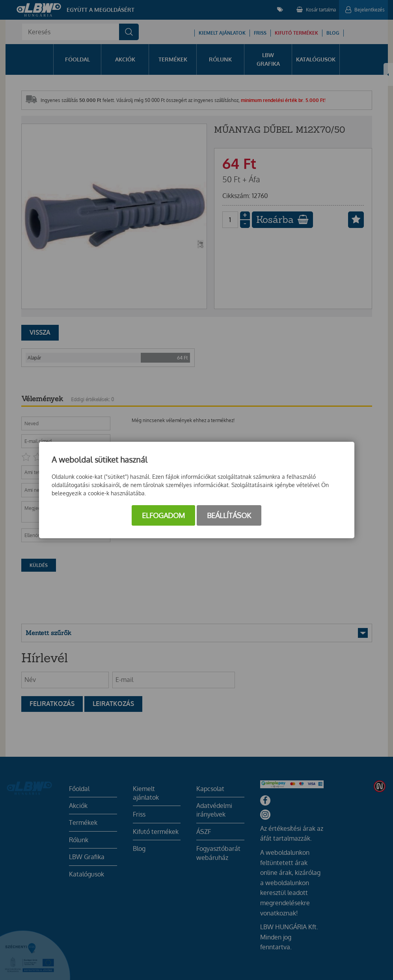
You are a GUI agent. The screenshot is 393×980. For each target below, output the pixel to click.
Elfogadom (163, 515)
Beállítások (229, 515)
